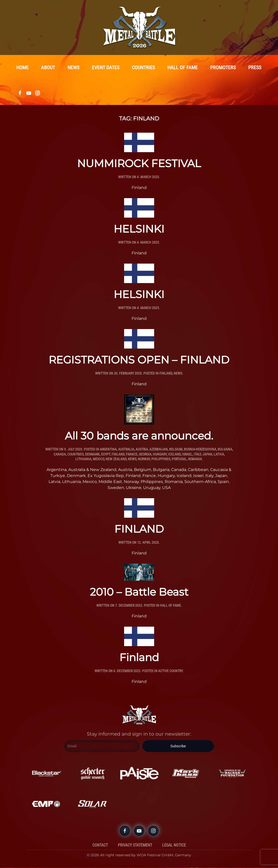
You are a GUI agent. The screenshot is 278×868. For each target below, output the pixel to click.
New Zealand (116, 459)
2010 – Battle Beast (139, 592)
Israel (187, 454)
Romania (195, 459)
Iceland (174, 454)
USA (166, 488)
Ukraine (134, 488)
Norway (144, 459)
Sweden (116, 488)
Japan (207, 454)
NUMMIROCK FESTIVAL (139, 164)
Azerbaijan (159, 449)
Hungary (160, 454)
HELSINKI (139, 229)
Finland (139, 188)
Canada (60, 454)
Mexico (98, 459)
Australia (126, 449)
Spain (223, 482)
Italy (197, 454)
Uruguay (152, 488)
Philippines (161, 459)
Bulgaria (225, 449)
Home (22, 68)
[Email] (102, 747)
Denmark (92, 454)
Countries (143, 68)
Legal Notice (174, 845)
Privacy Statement (135, 845)
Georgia (145, 454)
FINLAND (139, 529)
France (132, 454)
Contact (100, 845)
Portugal (179, 459)
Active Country (170, 671)
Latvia (219, 454)
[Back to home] (139, 27)
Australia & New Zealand (92, 470)
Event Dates (106, 68)
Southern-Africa (200, 482)
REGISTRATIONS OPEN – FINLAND (139, 360)
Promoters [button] (223, 68)
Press (255, 68)
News (73, 68)
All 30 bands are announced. (139, 436)
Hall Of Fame (170, 606)
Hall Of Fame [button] (183, 68)
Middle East (110, 482)
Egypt (106, 454)
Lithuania (83, 459)
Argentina (108, 449)
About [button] (48, 68)
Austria (142, 449)
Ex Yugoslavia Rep (106, 476)
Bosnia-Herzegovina (200, 449)
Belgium (176, 449)
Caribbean (198, 470)
